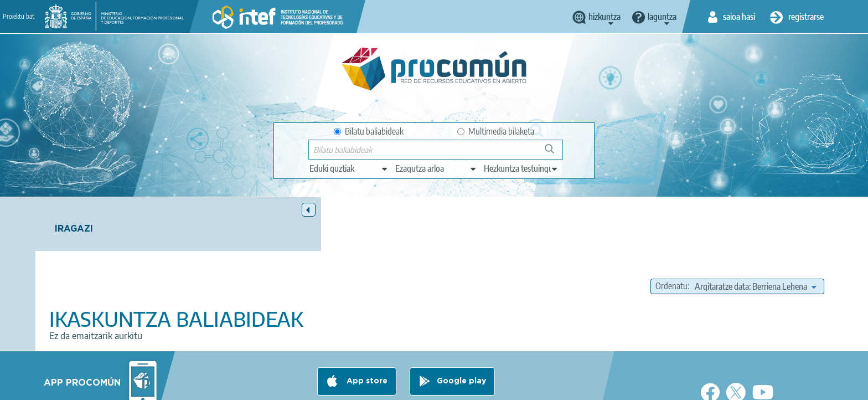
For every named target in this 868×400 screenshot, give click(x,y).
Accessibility (474, 387)
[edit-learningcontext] (521, 168)
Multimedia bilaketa (496, 131)
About (221, 387)
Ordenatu (671, 233)
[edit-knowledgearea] (436, 168)
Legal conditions (275, 387)
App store (366, 343)
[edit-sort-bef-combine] (755, 233)
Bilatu (554, 153)
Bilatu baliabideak (369, 131)
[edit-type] (349, 168)
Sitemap (524, 387)
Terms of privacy (346, 387)
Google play (461, 343)
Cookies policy (414, 387)
